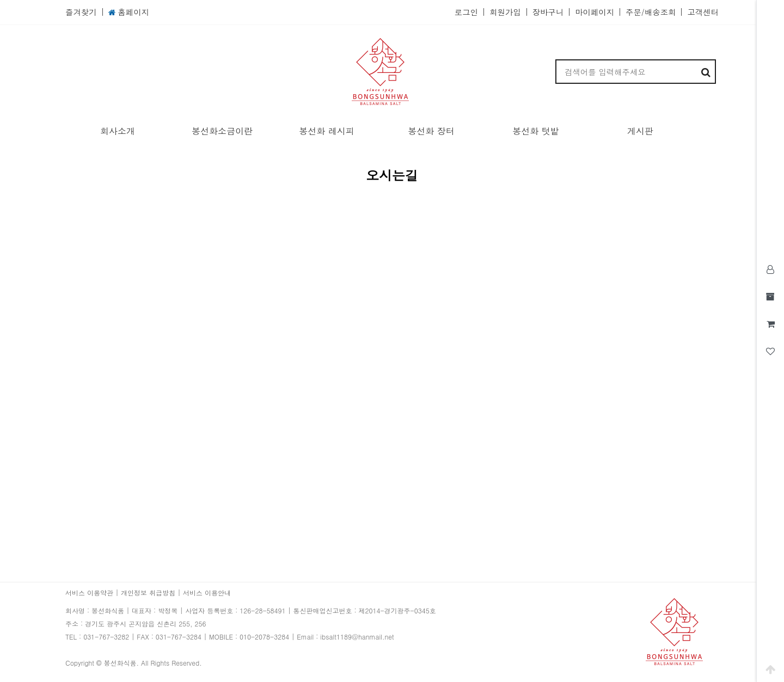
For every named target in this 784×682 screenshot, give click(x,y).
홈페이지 (129, 12)
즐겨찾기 (81, 12)
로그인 (466, 12)
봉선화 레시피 (326, 131)
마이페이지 (595, 12)
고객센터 (703, 12)
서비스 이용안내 (207, 592)
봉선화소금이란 (222, 131)
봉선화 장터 (431, 131)
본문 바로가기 (0, 0)
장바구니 (548, 12)
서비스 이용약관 (89, 592)
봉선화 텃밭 (535, 131)
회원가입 (505, 12)
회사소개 (118, 131)
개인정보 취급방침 (148, 592)
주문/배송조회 (651, 12)
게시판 (640, 131)
